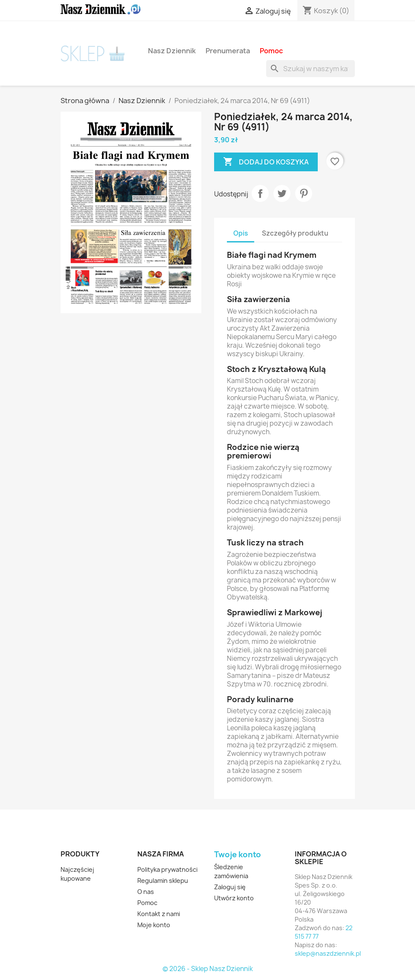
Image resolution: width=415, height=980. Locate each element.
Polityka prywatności (167, 869)
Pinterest (304, 193)
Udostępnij (260, 193)
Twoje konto (238, 855)
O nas (146, 892)
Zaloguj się (230, 887)
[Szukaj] (311, 69)
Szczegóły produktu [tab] (295, 233)
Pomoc (271, 50)
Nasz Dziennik (172, 50)
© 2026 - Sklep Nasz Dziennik (208, 969)
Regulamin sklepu (163, 881)
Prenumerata (228, 50)
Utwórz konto (234, 898)
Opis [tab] (241, 233)
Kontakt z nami (159, 914)
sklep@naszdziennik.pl (328, 953)
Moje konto (154, 925)
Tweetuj (282, 193)
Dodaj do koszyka (266, 162)
